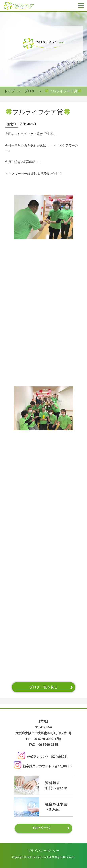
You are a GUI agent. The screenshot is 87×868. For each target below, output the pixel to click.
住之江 (12, 124)
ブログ (30, 91)
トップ (9, 91)
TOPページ (42, 828)
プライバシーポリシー (43, 851)
